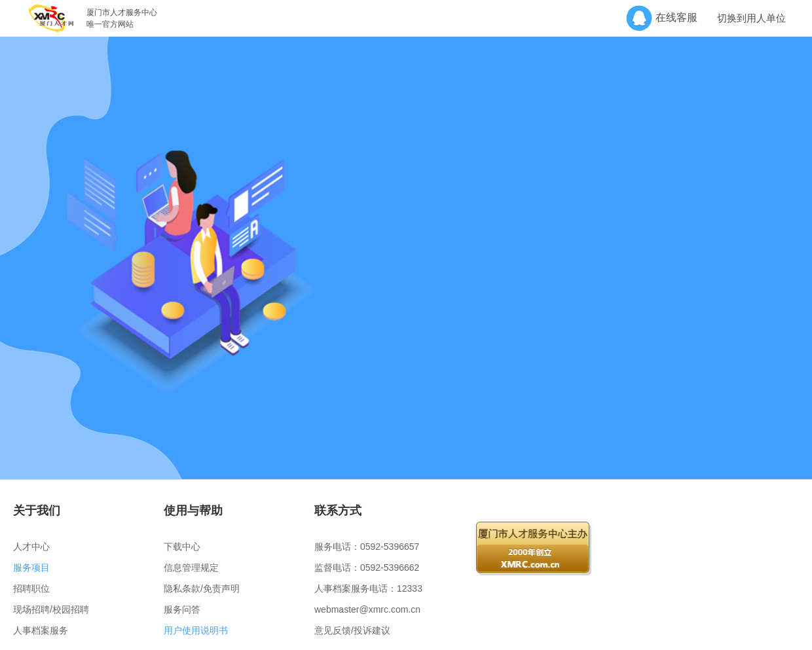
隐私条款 (182, 588)
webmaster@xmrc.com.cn (367, 609)
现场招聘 (31, 609)
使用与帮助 (193, 511)
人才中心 (31, 547)
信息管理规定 (191, 568)
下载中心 (182, 547)
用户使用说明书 (196, 630)
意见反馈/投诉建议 (352, 630)
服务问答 (182, 609)
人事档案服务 (41, 630)
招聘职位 (31, 588)
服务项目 (31, 568)
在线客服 (666, 17)
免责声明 (221, 588)
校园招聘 (71, 609)
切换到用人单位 (751, 18)
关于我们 (37, 511)
